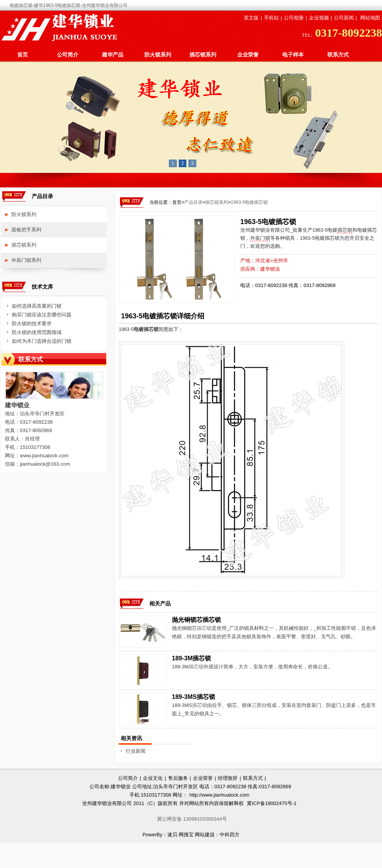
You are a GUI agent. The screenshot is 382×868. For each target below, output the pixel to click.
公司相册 (294, 18)
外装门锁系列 (26, 260)
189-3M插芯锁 (191, 658)
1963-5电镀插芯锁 (249, 202)
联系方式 (338, 55)
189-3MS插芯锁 (193, 697)
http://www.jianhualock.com (219, 795)
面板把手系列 (26, 230)
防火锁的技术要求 (32, 323)
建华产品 (113, 55)
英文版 (251, 18)
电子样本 (293, 55)
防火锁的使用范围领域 (37, 332)
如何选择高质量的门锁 (37, 306)
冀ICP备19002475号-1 (272, 803)
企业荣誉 (248, 55)
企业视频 (319, 18)
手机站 (271, 18)
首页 (23, 55)
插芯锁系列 (203, 55)
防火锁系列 (158, 55)
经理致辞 (228, 778)
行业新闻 (136, 751)
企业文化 (153, 778)
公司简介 (68, 55)
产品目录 (193, 202)
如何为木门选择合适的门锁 (42, 341)
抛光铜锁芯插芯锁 (196, 620)
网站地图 (370, 18)
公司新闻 (344, 18)
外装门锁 (260, 238)
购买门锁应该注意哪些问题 (42, 315)
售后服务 (178, 778)
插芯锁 (345, 230)
